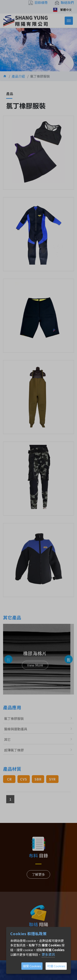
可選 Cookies (56, 966)
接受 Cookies (32, 966)
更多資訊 (48, 954)
